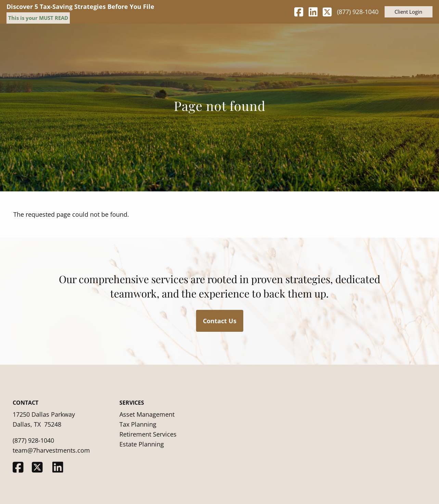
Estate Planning (142, 444)
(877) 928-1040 (358, 12)
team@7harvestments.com (51, 450)
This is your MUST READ (38, 18)
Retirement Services (148, 434)
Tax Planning (138, 424)
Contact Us (220, 321)
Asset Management (147, 414)
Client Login (408, 12)
